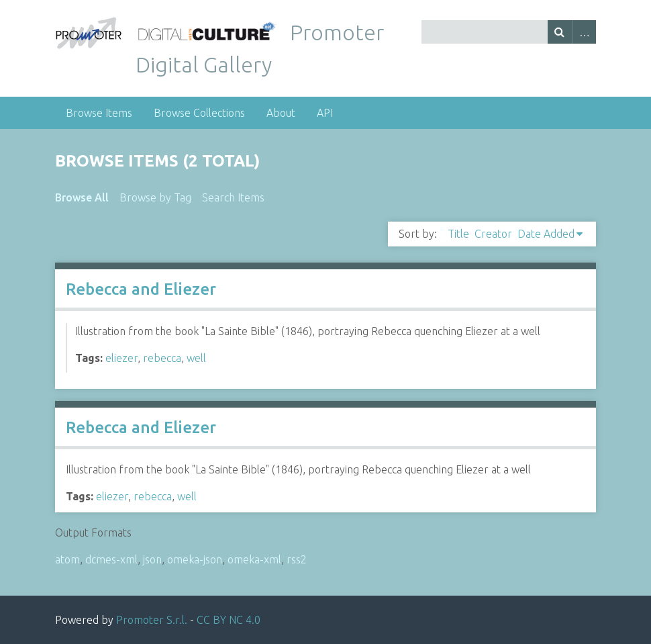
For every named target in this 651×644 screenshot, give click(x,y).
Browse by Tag (155, 197)
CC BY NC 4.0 (229, 620)
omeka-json (195, 559)
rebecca (162, 358)
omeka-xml (254, 559)
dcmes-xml (111, 559)
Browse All (82, 197)
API (325, 113)
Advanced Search (584, 32)
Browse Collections (199, 113)
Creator (493, 234)
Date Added (546, 234)
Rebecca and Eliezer (141, 289)
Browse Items (99, 113)
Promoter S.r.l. (152, 620)
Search (560, 32)
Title (458, 234)
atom (67, 559)
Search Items (233, 197)
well (196, 358)
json (152, 559)
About (281, 113)
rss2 (297, 559)
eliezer (121, 358)
